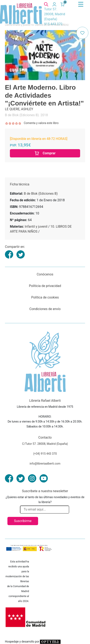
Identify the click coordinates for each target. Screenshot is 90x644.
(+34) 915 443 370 (45, 454)
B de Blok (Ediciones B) (41, 194)
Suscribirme (23, 521)
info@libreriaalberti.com (45, 464)
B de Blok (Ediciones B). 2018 (26, 115)
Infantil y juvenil (36, 227)
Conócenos (45, 274)
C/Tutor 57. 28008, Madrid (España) (45, 444)
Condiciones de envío (45, 309)
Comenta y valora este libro (41, 123)
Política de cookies (45, 297)
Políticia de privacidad (45, 286)
